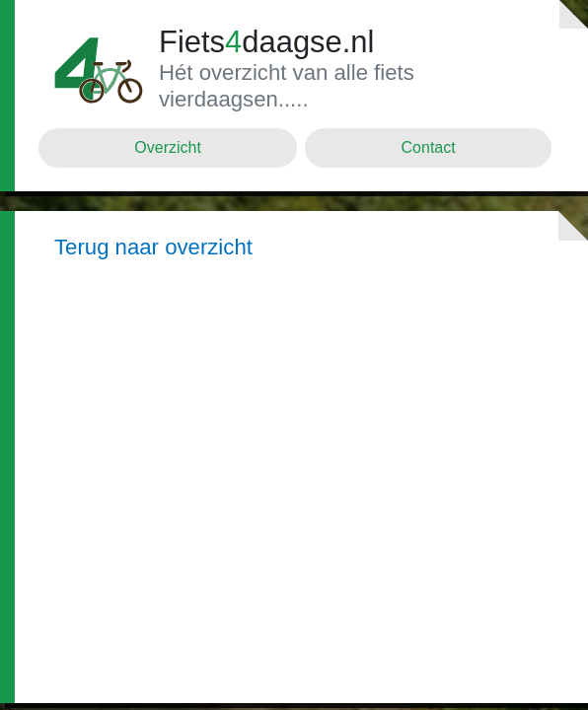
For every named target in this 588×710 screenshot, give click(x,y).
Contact (429, 147)
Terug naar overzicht (153, 247)
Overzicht (168, 147)
